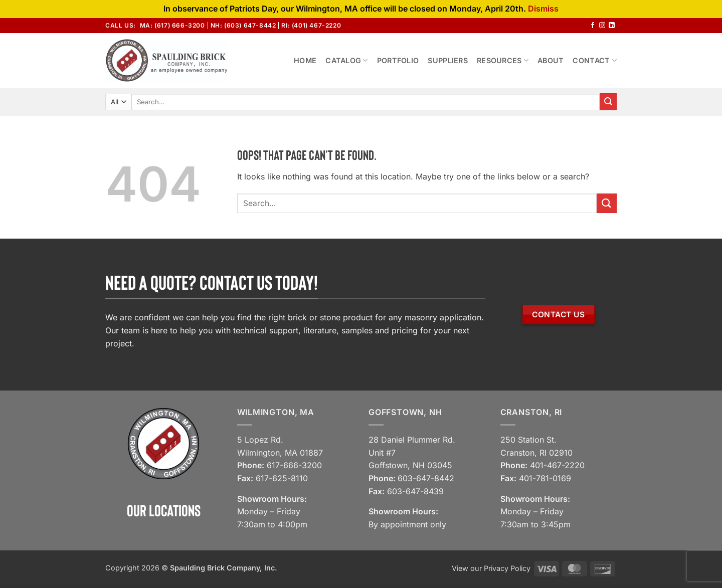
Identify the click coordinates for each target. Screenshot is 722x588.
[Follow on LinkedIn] (612, 26)
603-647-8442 (426, 478)
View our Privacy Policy (491, 568)
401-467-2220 (557, 465)
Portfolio (398, 60)
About (551, 60)
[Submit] (608, 102)
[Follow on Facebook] (593, 26)
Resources (503, 60)
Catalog (347, 60)
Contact (595, 60)
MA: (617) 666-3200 (172, 25)
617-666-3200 (294, 465)
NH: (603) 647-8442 (243, 25)
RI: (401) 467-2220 (311, 25)
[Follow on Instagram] (602, 26)
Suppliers (448, 60)
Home (305, 60)
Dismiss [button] (543, 9)
